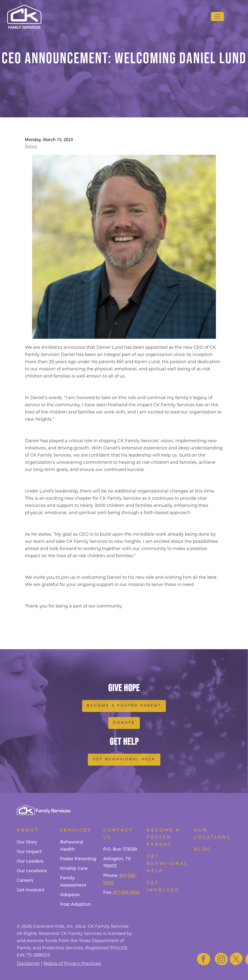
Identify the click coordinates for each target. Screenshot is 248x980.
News (31, 146)
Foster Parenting (78, 859)
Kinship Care (74, 869)
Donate (124, 723)
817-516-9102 (126, 893)
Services (76, 830)
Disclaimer (28, 963)
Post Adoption (75, 905)
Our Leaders (30, 862)
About (28, 830)
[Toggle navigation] (217, 17)
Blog (203, 850)
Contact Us (118, 834)
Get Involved (30, 890)
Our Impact (29, 852)
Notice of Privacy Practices (72, 963)
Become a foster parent (163, 838)
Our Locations (32, 871)
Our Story (27, 842)
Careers (25, 881)
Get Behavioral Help (124, 759)
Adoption (70, 895)
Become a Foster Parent (124, 706)
